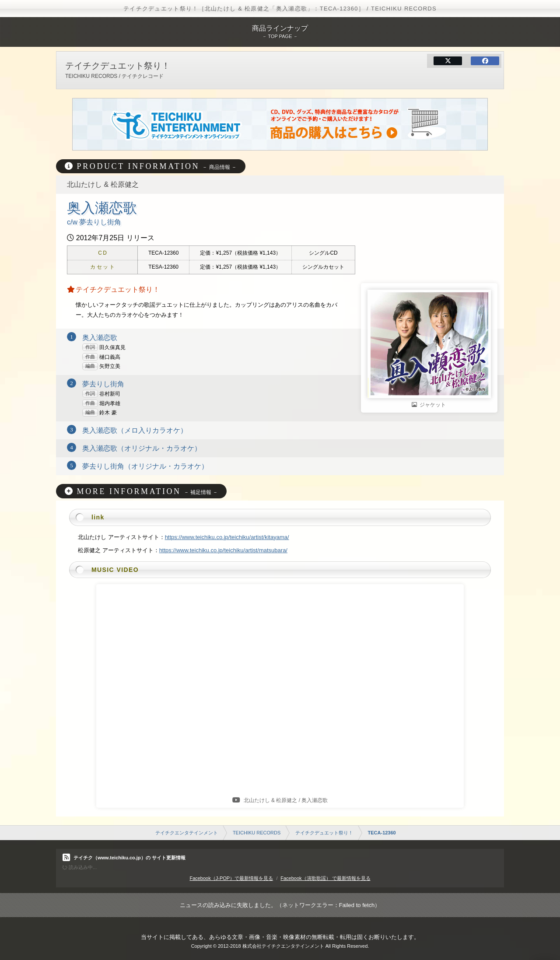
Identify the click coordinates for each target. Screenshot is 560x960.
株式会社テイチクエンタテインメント (283, 946)
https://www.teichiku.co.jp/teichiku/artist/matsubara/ (223, 550)
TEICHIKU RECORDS (257, 833)
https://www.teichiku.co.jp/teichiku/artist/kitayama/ (227, 537)
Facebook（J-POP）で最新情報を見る (231, 878)
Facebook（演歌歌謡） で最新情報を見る (325, 878)
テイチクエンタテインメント (187, 833)
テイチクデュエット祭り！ (324, 833)
